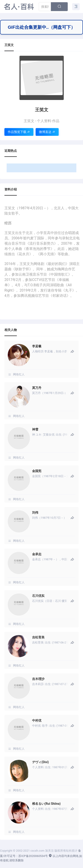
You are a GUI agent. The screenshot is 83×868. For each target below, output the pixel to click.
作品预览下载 (19, 132)
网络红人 (19, 374)
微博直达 (47, 132)
